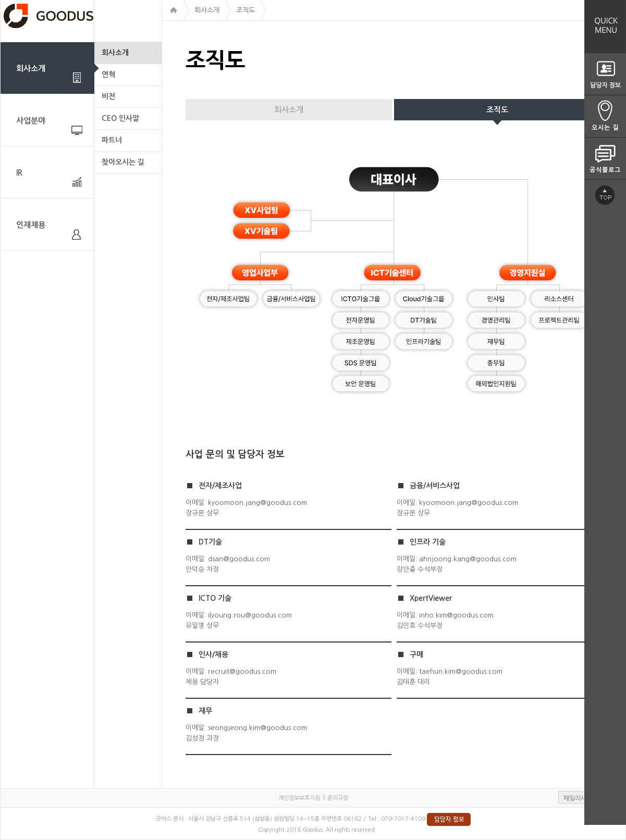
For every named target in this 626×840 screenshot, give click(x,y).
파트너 (112, 140)
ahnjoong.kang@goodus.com (468, 559)
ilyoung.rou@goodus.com (250, 615)
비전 (108, 96)
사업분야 (31, 121)
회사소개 (31, 69)
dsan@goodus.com (239, 559)
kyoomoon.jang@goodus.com (257, 503)
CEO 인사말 (120, 118)
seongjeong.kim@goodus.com (257, 728)
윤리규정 (338, 798)
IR (19, 173)
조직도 (497, 110)
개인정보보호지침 (299, 798)
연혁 (108, 75)
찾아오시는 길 (123, 162)
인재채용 (31, 225)
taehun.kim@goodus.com (461, 671)
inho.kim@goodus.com (456, 615)
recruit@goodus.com (242, 671)
